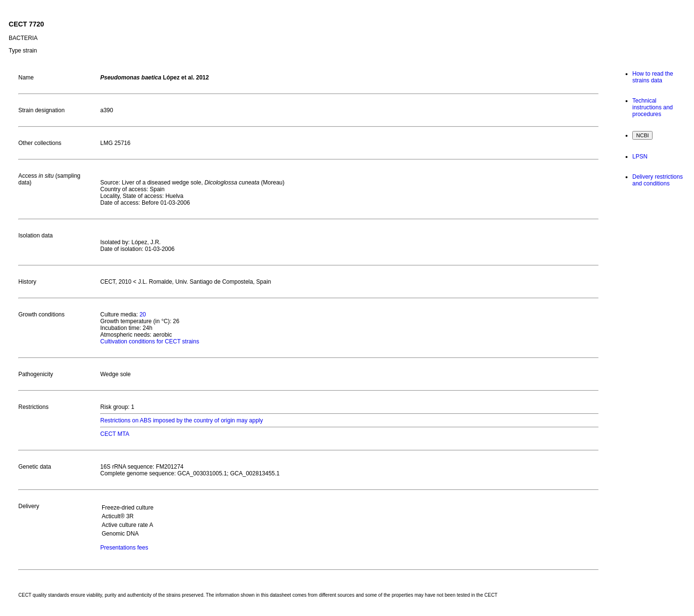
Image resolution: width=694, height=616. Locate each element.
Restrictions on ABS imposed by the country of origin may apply (182, 420)
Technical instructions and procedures (653, 107)
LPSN (640, 157)
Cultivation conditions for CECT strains (150, 341)
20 (142, 315)
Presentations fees (124, 548)
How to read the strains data (653, 77)
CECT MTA (115, 434)
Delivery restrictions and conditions (658, 180)
